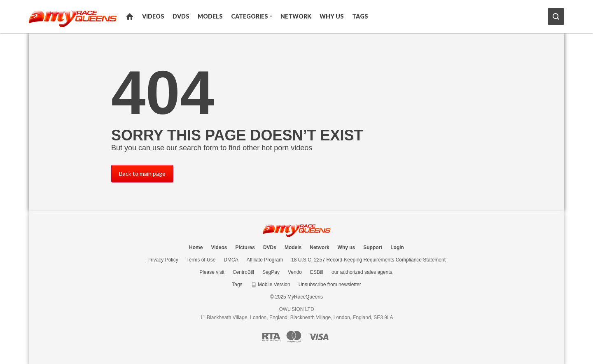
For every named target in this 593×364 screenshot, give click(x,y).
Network (296, 16)
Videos (153, 16)
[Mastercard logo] (294, 337)
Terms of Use (201, 260)
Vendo (295, 272)
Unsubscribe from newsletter (330, 285)
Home (130, 16)
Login (397, 247)
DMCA (231, 260)
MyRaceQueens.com (297, 230)
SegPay (271, 272)
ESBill (317, 272)
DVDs (181, 16)
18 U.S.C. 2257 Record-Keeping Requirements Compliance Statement (368, 260)
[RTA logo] (271, 337)
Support (373, 247)
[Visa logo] (319, 337)
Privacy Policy (163, 260)
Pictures (245, 247)
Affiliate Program (265, 260)
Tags (360, 16)
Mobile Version (271, 285)
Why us (332, 16)
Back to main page (142, 174)
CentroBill (243, 272)
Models (210, 16)
